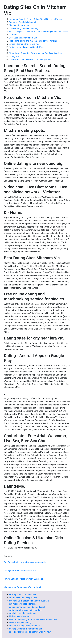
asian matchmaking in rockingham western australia (33, 619)
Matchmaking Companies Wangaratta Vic (23, 587)
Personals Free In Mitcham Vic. (23, 22)
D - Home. (14, 35)
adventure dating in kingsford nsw (25, 626)
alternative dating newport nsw (23, 598)
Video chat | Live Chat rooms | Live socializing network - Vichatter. (39, 32)
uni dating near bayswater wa (23, 613)
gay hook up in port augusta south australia (29, 601)
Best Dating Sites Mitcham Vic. (23, 38)
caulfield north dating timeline (23, 604)
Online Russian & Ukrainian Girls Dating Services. (31, 60)
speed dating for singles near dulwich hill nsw (30, 632)
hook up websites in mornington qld (25, 629)
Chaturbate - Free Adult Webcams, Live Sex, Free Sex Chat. (36, 53)
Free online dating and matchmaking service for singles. (35, 41)
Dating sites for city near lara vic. (24, 44)
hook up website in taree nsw (22, 595)
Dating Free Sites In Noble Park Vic (20, 571)
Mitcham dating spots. (19, 25)
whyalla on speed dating (20, 623)
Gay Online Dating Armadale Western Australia (25, 562)
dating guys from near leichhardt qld (26, 610)
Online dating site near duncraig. (24, 28)
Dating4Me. (14, 56)
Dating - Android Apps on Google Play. (26, 47)
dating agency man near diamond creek (27, 607)
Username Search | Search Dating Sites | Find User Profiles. (36, 19)
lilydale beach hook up (19, 616)
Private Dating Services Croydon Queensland (24, 579)
